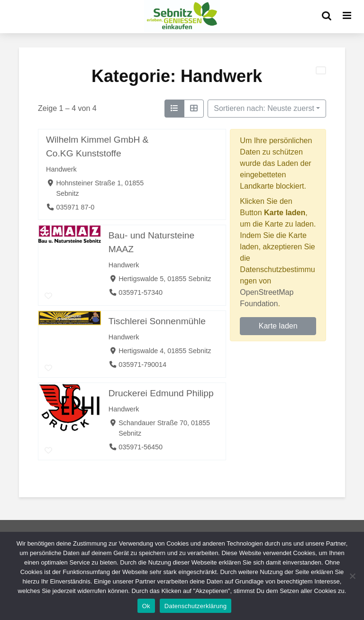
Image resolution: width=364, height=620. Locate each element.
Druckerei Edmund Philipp (161, 394)
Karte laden (278, 326)
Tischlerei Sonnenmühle (157, 322)
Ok (146, 606)
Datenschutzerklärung (196, 606)
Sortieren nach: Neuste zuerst (264, 108)
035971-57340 (141, 293)
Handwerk (61, 169)
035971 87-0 (75, 207)
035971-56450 (141, 447)
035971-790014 (142, 365)
